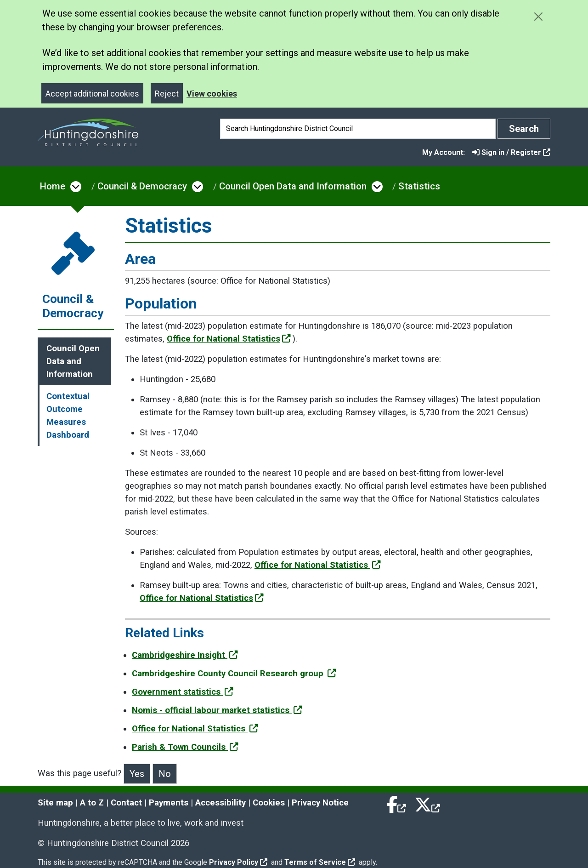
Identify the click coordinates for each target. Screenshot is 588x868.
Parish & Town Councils (185, 747)
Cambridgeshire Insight (185, 655)
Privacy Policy (238, 862)
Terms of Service (320, 862)
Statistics (419, 186)
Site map (55, 803)
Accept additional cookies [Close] (92, 94)
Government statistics (183, 692)
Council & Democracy (142, 186)
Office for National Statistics (229, 339)
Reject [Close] (167, 94)
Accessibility (220, 803)
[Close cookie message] (538, 16)
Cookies (269, 803)
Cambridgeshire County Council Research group (234, 674)
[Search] (358, 129)
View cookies (212, 94)
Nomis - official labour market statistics (217, 710)
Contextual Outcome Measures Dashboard (68, 416)
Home (53, 186)
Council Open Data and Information (293, 186)
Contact (126, 803)
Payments (169, 803)
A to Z (92, 803)
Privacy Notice (320, 803)
